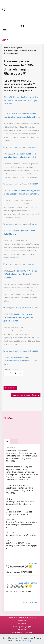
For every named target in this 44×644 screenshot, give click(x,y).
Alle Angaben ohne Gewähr (22, 632)
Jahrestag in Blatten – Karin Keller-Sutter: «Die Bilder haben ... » (21, 503)
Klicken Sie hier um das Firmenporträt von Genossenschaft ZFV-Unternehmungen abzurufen (22, 100)
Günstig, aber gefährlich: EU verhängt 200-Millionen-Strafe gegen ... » (22, 545)
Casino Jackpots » (31, 602)
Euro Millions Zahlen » (29, 583)
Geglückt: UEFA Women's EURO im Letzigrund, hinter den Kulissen (20, 274)
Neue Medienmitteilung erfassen (26, 395)
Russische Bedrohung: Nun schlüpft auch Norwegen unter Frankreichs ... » (22, 525)
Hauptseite (10, 388)
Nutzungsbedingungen (22, 626)
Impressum (22, 621)
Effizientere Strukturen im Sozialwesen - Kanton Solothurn (20, 487)
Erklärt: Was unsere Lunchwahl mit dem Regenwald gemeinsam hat (18, 318)
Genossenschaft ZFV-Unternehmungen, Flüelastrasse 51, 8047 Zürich (21, 361)
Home (6, 48)
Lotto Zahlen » (32, 563)
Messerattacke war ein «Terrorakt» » (22, 535)
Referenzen (22, 624)
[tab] (7, 442)
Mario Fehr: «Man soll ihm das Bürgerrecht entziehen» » (19, 513)
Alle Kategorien (17, 48)
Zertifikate (22, 629)
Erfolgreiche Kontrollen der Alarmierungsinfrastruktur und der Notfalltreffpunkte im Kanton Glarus (21, 453)
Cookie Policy (26, 640)
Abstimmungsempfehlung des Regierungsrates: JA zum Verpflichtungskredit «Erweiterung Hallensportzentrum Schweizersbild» (22, 471)
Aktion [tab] (14, 442)
